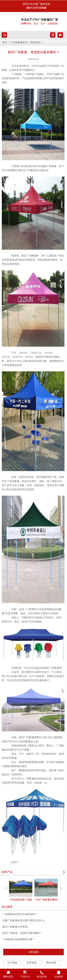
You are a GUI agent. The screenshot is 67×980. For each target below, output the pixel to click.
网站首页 (8, 973)
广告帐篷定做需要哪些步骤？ (19, 939)
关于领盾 (12, 963)
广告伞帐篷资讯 (19, 42)
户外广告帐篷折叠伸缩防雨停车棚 (46, 893)
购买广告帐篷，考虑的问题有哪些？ (22, 933)
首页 (5, 42)
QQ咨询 (59, 973)
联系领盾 (32, 963)
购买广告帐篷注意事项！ (16, 927)
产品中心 (25, 973)
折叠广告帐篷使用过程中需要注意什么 (24, 921)
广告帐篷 (16, 74)
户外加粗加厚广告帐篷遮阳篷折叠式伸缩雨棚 (21, 896)
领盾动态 (35, 42)
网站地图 (51, 963)
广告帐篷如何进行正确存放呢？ (20, 914)
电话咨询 (42, 973)
